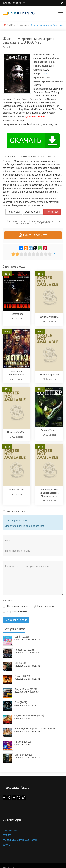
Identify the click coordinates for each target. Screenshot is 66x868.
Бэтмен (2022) (22, 676)
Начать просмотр (33, 235)
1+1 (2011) (20, 663)
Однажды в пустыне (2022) (29, 715)
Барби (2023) (22, 637)
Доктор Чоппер (49, 430)
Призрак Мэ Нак (16, 432)
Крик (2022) (21, 702)
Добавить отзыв (16, 620)
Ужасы (45, 74)
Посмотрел (14, 212)
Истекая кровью (49, 374)
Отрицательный (15, 611)
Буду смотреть (33, 212)
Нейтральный (43, 606)
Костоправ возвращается (16, 373)
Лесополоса (16, 314)
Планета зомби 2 (16, 490)
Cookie (6, 845)
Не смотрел (52, 212)
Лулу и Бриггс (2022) (26, 689)
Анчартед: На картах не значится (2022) (36, 729)
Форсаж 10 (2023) (24, 650)
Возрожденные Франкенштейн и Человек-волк (49, 493)
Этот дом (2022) (23, 755)
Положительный (15, 606)
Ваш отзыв (8, 600)
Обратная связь (11, 830)
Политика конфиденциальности (20, 840)
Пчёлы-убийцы (49, 317)
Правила (7, 835)
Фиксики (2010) (23, 742)
